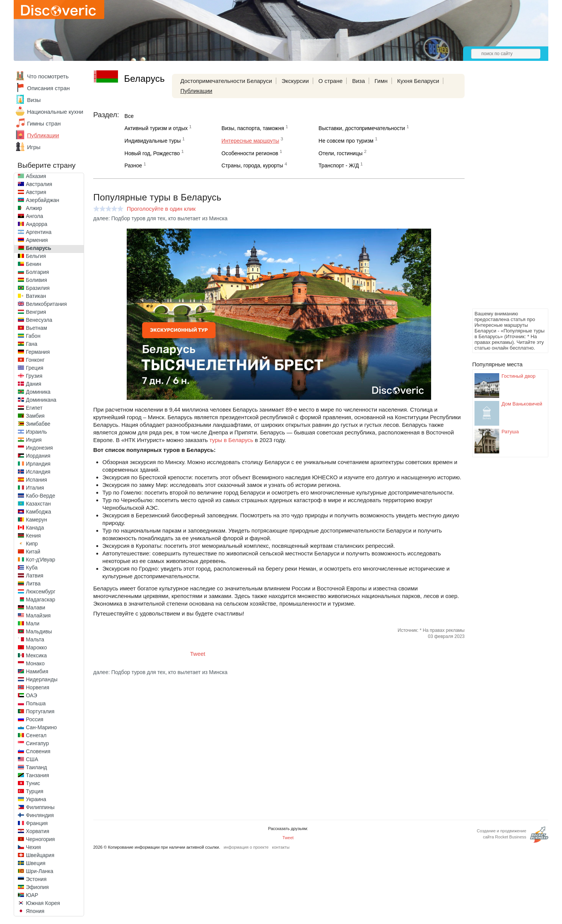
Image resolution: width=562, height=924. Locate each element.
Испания (37, 480)
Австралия (39, 184)
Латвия (35, 576)
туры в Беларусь (231, 440)
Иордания (38, 456)
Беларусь (39, 248)
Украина (36, 799)
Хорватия (37, 831)
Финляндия (40, 815)
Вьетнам (37, 328)
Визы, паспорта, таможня (253, 128)
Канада (35, 528)
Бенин (33, 264)
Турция (35, 791)
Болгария (37, 272)
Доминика (38, 392)
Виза (358, 81)
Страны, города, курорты (252, 165)
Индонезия (39, 448)
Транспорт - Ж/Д (339, 165)
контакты (281, 847)
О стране (331, 81)
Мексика (36, 655)
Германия (38, 352)
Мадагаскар (41, 600)
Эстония (36, 879)
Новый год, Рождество (152, 153)
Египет (34, 408)
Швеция (36, 863)
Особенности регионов (250, 153)
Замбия (35, 416)
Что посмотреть (48, 76)
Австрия (36, 192)
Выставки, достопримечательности (362, 128)
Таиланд (36, 767)
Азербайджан (43, 200)
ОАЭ (32, 695)
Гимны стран (44, 123)
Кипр (32, 544)
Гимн (381, 81)
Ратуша (510, 432)
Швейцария (40, 855)
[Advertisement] (503, 192)
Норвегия (37, 687)
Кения (33, 536)
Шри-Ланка (40, 871)
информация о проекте (246, 847)
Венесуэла (39, 320)
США (32, 759)
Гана (32, 344)
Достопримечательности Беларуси (226, 81)
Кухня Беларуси (418, 81)
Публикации (43, 135)
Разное (133, 165)
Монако (35, 663)
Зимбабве (38, 424)
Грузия (34, 376)
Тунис (33, 783)
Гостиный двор (518, 376)
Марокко (36, 647)
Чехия (33, 847)
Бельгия (36, 256)
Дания (33, 384)
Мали (33, 623)
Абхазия (36, 176)
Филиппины (40, 807)
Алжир (34, 208)
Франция (37, 823)
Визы (34, 100)
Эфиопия (37, 887)
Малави (36, 608)
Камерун (37, 520)
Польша (36, 703)
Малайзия (38, 615)
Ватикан (36, 296)
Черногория (40, 839)
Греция (35, 368)
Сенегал (36, 735)
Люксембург (41, 592)
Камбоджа (38, 512)
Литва (33, 584)
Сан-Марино (41, 727)
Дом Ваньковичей (522, 404)
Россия (35, 719)
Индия (34, 440)
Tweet (198, 654)
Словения (38, 751)
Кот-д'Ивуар (41, 560)
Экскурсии (295, 81)
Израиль (36, 432)
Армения (37, 240)
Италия (35, 488)
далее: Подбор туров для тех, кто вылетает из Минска (160, 218)
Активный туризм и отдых (156, 128)
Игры (34, 147)
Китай (33, 552)
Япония (35, 911)
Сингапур (37, 743)
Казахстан (38, 504)
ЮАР (32, 895)
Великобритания (46, 304)
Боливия (37, 280)
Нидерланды (42, 679)
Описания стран (48, 88)
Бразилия (38, 288)
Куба (32, 568)
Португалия (40, 711)
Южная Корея (43, 903)
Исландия (38, 472)
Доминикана (41, 400)
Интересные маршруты (250, 141)
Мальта (35, 639)
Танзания (37, 775)
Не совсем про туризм (346, 141)
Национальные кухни (55, 112)
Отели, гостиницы (341, 153)
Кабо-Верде (41, 496)
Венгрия (36, 312)
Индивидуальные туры (153, 141)
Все (129, 116)
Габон (33, 336)
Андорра (37, 224)
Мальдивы (39, 631)
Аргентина (39, 232)
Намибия (37, 671)
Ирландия (38, 464)
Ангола (34, 216)
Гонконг (35, 360)
